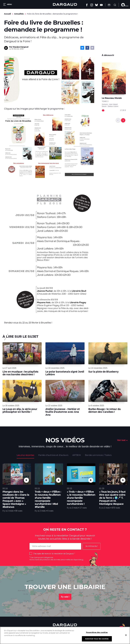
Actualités (19, 14)
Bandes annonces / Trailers (98, 455)
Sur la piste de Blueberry (103, 372)
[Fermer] (126, 636)
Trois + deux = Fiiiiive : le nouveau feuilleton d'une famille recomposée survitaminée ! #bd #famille (48, 499)
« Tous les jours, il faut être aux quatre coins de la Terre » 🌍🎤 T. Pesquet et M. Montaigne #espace (112, 498)
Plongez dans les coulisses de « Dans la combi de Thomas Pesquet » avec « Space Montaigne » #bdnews (16, 499)
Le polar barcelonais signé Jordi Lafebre (65, 373)
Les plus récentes (25, 455)
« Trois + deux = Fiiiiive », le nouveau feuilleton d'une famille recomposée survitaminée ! (81, 498)
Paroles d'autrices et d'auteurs (53, 455)
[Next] (123, 120)
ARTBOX (77, 455)
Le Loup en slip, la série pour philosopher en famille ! (20, 411)
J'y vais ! (65, 597)
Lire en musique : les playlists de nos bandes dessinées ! (20, 373)
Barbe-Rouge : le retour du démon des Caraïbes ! (105, 411)
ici (82, 560)
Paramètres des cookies (97, 633)
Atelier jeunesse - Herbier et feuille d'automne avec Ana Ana (63, 412)
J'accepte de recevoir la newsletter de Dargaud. (54, 554)
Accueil (7, 14)
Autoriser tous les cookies (97, 640)
